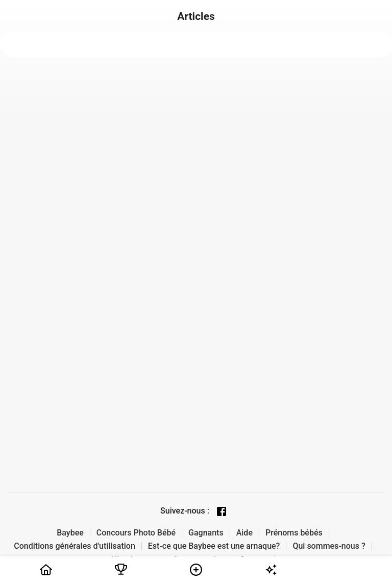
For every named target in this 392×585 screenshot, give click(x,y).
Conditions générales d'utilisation (75, 546)
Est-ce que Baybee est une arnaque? (214, 546)
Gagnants (206, 533)
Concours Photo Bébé (136, 533)
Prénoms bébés (294, 533)
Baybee (70, 533)
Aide (244, 533)
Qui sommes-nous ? (329, 546)
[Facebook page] (222, 511)
